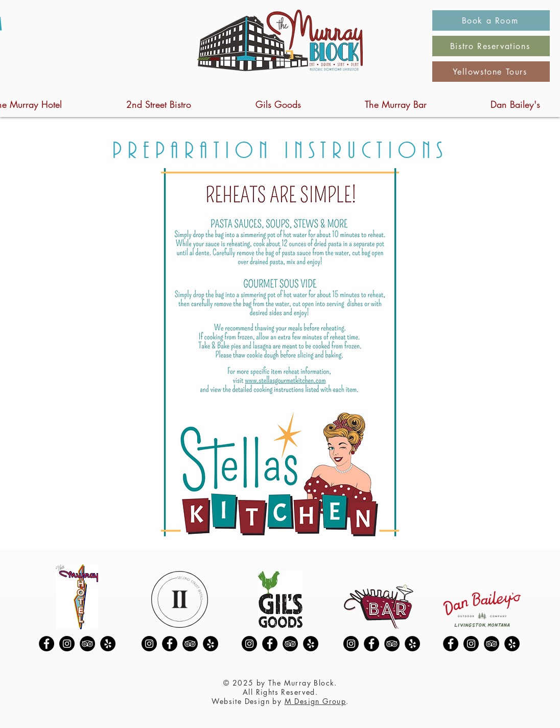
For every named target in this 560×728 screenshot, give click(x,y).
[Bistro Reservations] (491, 46)
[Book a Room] (491, 20)
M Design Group (316, 701)
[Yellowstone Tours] (491, 72)
